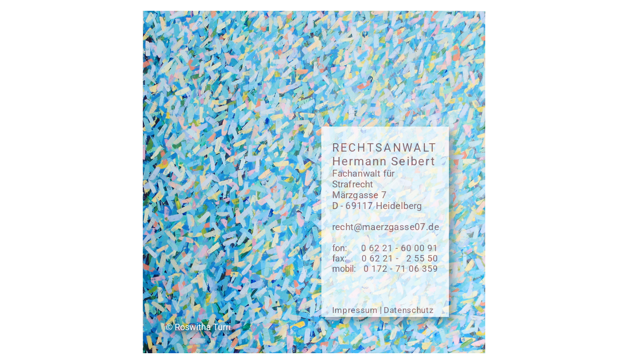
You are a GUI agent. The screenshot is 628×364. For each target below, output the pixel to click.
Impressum (355, 310)
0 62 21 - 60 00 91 (400, 248)
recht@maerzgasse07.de (386, 227)
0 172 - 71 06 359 (401, 269)
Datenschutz (409, 310)
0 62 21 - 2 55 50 (400, 258)
